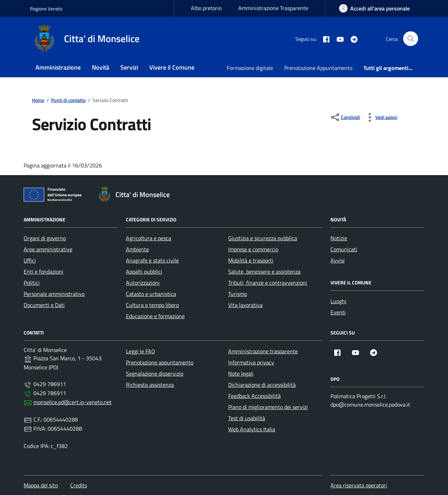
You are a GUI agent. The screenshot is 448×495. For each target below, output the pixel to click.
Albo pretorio (206, 8)
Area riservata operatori (359, 485)
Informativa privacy (251, 362)
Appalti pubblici (144, 272)
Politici (32, 283)
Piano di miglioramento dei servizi (268, 407)
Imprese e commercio (253, 249)
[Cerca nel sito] (411, 39)
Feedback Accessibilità (254, 396)
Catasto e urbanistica (151, 294)
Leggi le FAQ (141, 351)
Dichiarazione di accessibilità (262, 385)
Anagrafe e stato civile (152, 260)
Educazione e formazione (155, 316)
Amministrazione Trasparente (273, 8)
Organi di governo (45, 238)
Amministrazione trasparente (263, 351)
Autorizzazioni (143, 283)
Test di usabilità (247, 418)
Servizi (129, 67)
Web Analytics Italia (252, 429)
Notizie (339, 238)
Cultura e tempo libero (152, 305)
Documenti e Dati (44, 305)
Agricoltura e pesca (149, 238)
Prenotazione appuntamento (160, 362)
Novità (101, 67)
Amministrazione (58, 67)
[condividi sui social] (345, 117)
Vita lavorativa (245, 305)
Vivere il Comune (172, 67)
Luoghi (338, 301)
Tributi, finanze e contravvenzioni (268, 283)
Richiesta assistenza (150, 385)
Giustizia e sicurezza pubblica (263, 238)
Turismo (238, 294)
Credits (79, 485)
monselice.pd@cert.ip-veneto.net (73, 402)
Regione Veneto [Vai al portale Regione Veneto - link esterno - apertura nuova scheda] (46, 9)
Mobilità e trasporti (251, 260)
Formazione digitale (250, 68)
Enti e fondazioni (43, 272)
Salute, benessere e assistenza (264, 272)
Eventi (338, 312)
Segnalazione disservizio (155, 374)
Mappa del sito (41, 485)
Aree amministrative (48, 249)
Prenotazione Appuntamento (318, 68)
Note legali (241, 374)
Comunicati (344, 249)
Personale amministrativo (54, 294)
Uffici (30, 260)
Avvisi (338, 260)
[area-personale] (374, 8)
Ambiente (137, 249)
